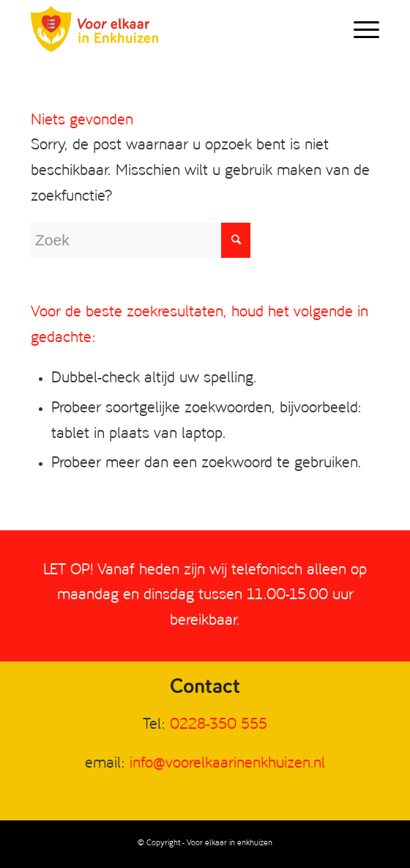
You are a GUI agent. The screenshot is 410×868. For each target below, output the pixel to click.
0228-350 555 (219, 725)
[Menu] (359, 29)
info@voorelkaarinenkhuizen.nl (227, 764)
